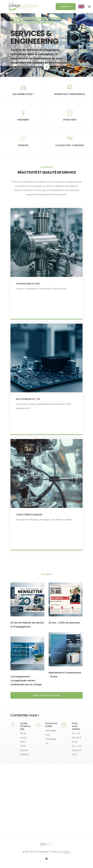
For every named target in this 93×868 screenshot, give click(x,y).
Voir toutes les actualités (46, 695)
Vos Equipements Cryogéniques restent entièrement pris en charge (26, 681)
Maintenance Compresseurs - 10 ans (65, 675)
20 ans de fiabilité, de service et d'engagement (27, 625)
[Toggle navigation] (89, 7)
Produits (66, 7)
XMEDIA (67, 852)
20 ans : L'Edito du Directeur (64, 623)
